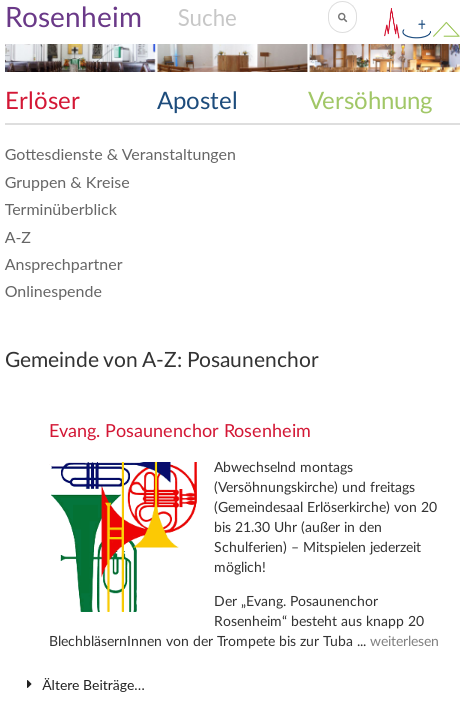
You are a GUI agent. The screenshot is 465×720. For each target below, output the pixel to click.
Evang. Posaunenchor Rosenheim (180, 432)
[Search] (252, 17)
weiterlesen (404, 642)
